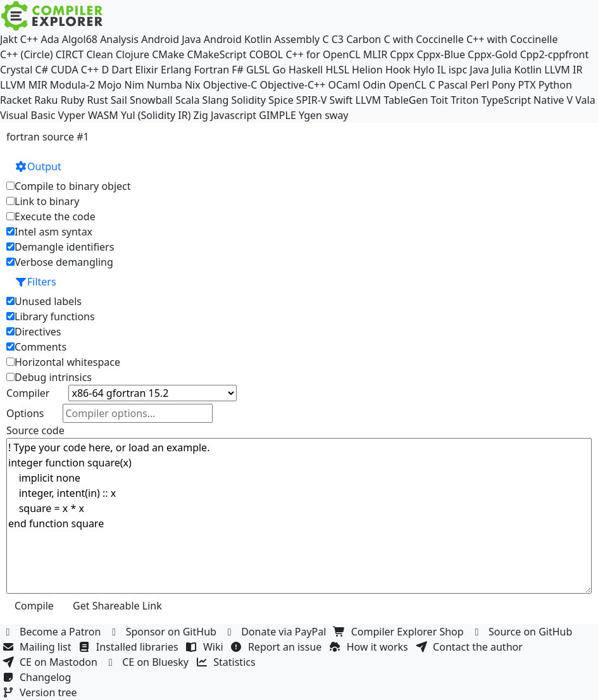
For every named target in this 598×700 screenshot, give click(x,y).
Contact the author (470, 647)
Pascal (453, 85)
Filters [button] (35, 282)
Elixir (146, 70)
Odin (374, 85)
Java (479, 70)
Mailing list (38, 647)
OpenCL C (412, 85)
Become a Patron (53, 632)
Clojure (133, 54)
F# (238, 70)
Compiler (28, 393)
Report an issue (278, 647)
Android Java (171, 39)
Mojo (109, 85)
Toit (439, 100)
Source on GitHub (523, 632)
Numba (165, 85)
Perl (479, 85)
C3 (338, 39)
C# (42, 70)
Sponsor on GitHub (164, 632)
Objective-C (230, 85)
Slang (216, 100)
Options (25, 413)
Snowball (151, 100)
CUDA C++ (75, 70)
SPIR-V (312, 100)
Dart (122, 70)
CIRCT (70, 54)
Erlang (176, 70)
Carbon (364, 39)
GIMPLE (277, 115)
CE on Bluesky (148, 662)
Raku (46, 100)
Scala (188, 100)
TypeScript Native (523, 100)
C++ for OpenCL (323, 54)
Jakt (9, 39)
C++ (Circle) (27, 54)
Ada (50, 39)
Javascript (234, 115)
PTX (527, 85)
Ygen (310, 115)
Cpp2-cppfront (555, 54)
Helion (367, 70)
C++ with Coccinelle (512, 39)
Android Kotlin (238, 39)
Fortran (212, 70)
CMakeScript (216, 54)
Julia (502, 70)
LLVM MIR (24, 85)
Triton (464, 100)
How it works (370, 647)
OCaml (344, 85)
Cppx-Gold (492, 54)
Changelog (38, 677)
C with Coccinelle (423, 39)
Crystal (16, 70)
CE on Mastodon (51, 662)
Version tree (41, 692)
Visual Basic (28, 115)
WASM (103, 115)
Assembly (297, 39)
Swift (341, 100)
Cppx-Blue (441, 54)
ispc (458, 70)
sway (336, 115)
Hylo (424, 70)
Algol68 (80, 39)
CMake (168, 54)
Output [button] (38, 166)
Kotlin (528, 70)
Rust (97, 100)
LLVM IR (563, 70)
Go (279, 70)
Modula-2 (72, 85)
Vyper (72, 115)
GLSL (258, 70)
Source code (35, 430)
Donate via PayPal (277, 632)
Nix (193, 85)
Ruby (73, 100)
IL (442, 70)
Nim (134, 85)
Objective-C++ (293, 85)
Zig (201, 115)
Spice (281, 100)
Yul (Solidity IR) (156, 115)
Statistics (227, 662)
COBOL (266, 54)
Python (555, 85)
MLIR (375, 54)
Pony (503, 85)
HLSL (337, 70)
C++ (29, 39)
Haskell (306, 70)
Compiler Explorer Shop (400, 632)
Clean (99, 54)
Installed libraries (130, 647)
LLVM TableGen (392, 100)
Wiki (206, 647)
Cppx (402, 54)
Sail (119, 100)
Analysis (119, 39)
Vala (585, 100)
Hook (398, 70)
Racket (16, 100)
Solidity (248, 100)
